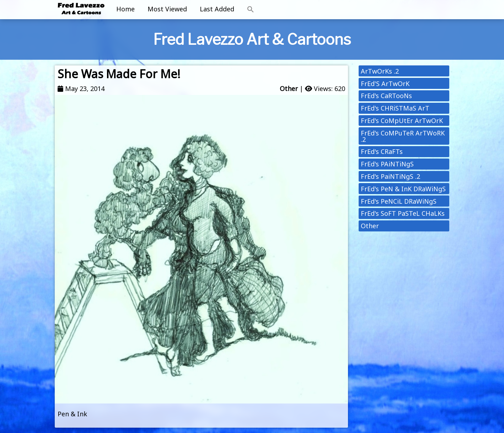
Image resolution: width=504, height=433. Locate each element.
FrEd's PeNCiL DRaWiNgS (399, 201)
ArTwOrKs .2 (380, 71)
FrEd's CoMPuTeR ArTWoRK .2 (403, 136)
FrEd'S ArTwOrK (385, 84)
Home (125, 9)
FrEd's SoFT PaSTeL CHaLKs (403, 213)
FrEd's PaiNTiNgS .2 (390, 176)
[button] (251, 10)
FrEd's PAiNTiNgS (387, 164)
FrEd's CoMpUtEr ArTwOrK (402, 121)
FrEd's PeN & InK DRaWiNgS (403, 189)
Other (289, 89)
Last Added (217, 9)
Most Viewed (167, 9)
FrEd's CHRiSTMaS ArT (395, 108)
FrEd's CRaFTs (382, 151)
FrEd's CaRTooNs (386, 96)
